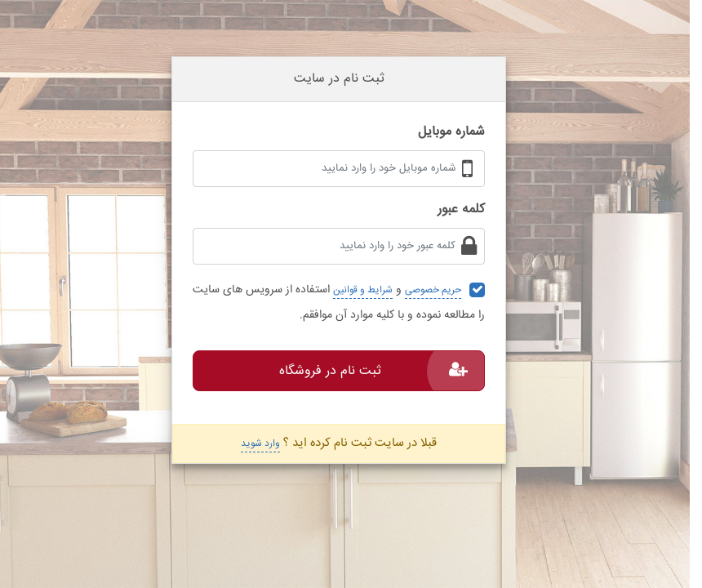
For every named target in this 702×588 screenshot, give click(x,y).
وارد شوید (260, 444)
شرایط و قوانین (363, 290)
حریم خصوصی (433, 290)
